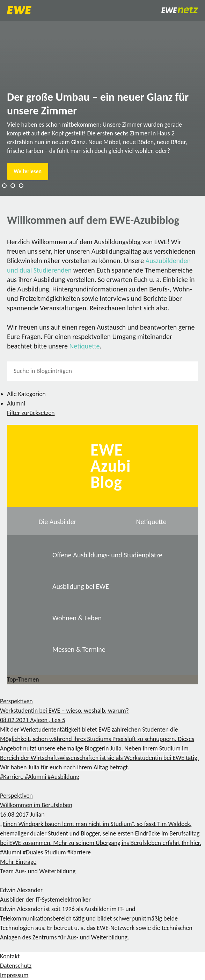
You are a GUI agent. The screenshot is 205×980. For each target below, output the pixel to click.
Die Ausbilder (57, 522)
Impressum (14, 975)
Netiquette (84, 346)
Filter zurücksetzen (31, 413)
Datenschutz (16, 966)
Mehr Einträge (18, 862)
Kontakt (10, 956)
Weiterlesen (28, 171)
